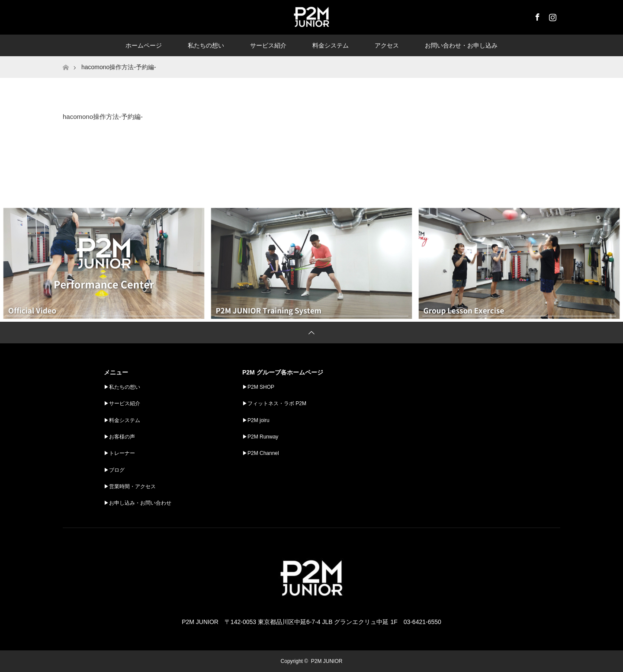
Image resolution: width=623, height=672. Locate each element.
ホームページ (144, 45)
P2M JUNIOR (327, 661)
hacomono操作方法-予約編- (103, 117)
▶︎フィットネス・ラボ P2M (274, 403)
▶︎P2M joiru (256, 420)
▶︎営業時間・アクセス (130, 486)
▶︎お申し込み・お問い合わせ (138, 503)
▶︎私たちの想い (122, 387)
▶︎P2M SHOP (258, 387)
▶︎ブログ (114, 470)
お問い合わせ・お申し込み (461, 45)
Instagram (552, 16)
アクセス (387, 45)
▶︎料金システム (122, 420)
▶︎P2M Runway (260, 437)
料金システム (331, 45)
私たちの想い (206, 45)
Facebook (536, 16)
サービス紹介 (268, 45)
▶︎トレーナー (119, 453)
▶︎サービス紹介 (122, 403)
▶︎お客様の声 (119, 437)
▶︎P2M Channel (261, 453)
